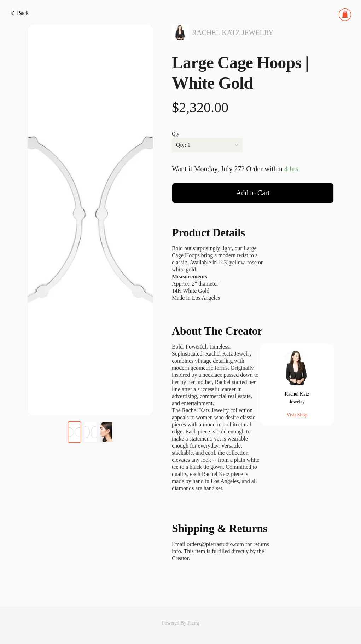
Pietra (193, 623)
